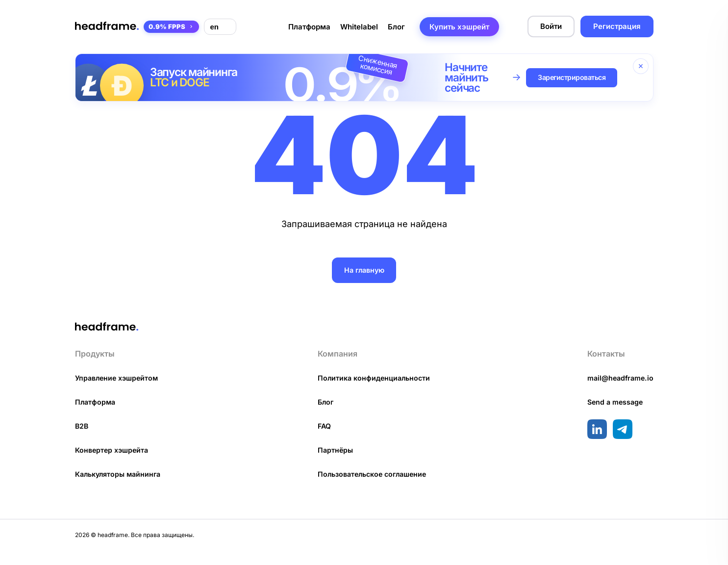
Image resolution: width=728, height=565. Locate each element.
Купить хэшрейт (459, 27)
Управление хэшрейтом (119, 392)
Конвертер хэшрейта (114, 464)
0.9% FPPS (171, 26)
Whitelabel (359, 27)
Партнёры (334, 464)
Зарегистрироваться (577, 77)
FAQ (323, 440)
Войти (551, 26)
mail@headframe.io (618, 392)
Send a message (612, 416)
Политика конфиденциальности (375, 392)
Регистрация (617, 26)
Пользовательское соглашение (374, 488)
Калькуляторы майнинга (121, 488)
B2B (82, 440)
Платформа (309, 27)
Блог (396, 27)
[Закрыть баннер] (641, 66)
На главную (364, 270)
